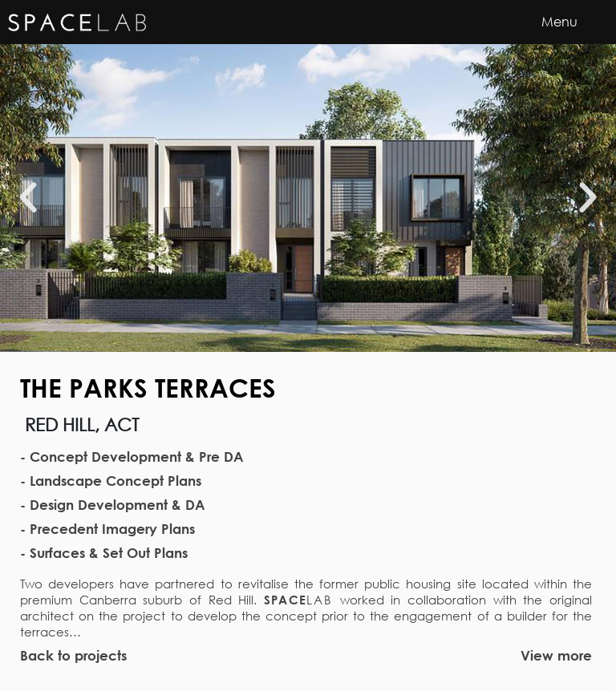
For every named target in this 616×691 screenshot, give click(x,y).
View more (556, 655)
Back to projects (73, 655)
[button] (28, 198)
